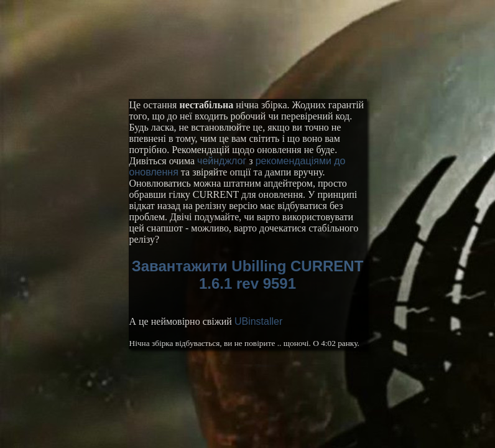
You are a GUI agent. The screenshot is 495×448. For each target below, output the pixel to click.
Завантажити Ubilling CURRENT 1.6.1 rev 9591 (248, 275)
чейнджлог (222, 161)
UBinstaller (258, 321)
